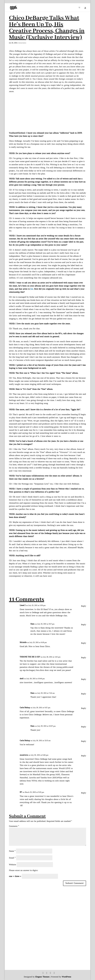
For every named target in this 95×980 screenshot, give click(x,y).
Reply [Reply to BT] (84, 793)
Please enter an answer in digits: (24, 870)
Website (13, 865)
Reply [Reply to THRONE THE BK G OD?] (84, 658)
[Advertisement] (48, 582)
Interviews (22, 43)
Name (12, 851)
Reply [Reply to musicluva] (84, 756)
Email (12, 858)
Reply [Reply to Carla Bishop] (84, 708)
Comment (14, 826)
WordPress (66, 977)
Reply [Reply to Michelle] (84, 643)
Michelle (23, 642)
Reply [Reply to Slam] (84, 625)
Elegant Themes (42, 977)
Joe (32, 289)
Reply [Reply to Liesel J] (84, 606)
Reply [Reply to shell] (84, 679)
